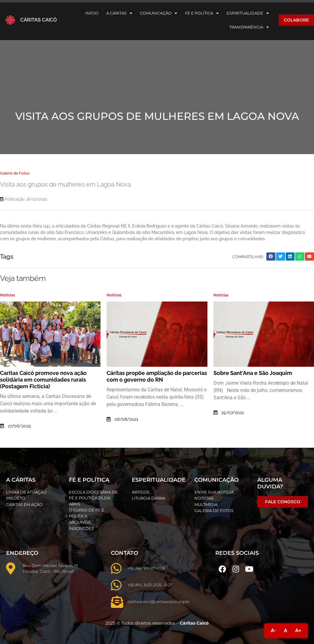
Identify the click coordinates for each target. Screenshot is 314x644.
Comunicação (159, 13)
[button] (271, 256)
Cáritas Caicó (39, 20)
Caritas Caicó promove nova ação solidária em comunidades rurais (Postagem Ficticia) (43, 380)
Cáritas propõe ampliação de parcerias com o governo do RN (157, 376)
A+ (298, 631)
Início (92, 13)
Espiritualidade (248, 13)
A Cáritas (119, 13)
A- (273, 631)
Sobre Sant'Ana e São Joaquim (253, 373)
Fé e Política (202, 13)
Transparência (249, 27)
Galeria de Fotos (15, 173)
